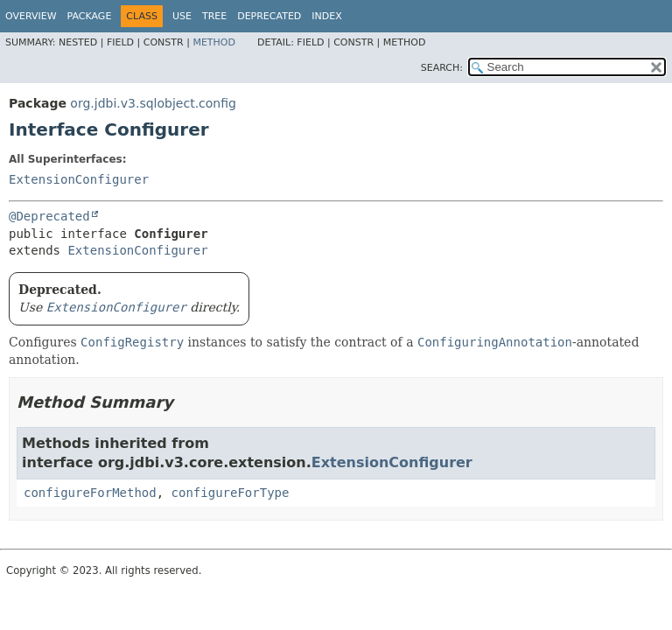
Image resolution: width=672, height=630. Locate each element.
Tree (214, 16)
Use (182, 16)
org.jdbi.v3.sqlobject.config (153, 103)
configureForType (231, 493)
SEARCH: (442, 68)
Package (90, 16)
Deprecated (269, 16)
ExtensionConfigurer (79, 179)
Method (214, 42)
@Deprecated (49, 216)
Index (326, 16)
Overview (31, 16)
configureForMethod (90, 493)
